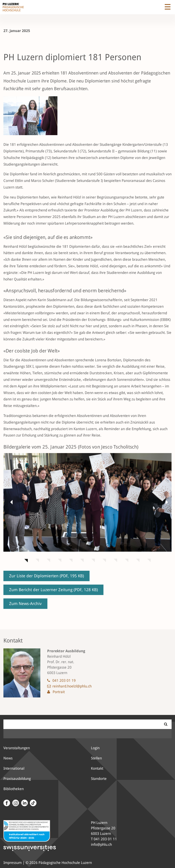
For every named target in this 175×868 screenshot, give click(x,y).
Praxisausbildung (17, 779)
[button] (10, 502)
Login (95, 748)
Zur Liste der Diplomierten (46, 576)
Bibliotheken (14, 789)
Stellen (96, 758)
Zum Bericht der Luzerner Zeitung (53, 590)
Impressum (13, 863)
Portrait (59, 692)
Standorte (99, 779)
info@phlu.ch (101, 844)
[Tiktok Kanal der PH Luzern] (33, 803)
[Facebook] (7, 803)
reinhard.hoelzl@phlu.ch (72, 686)
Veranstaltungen (17, 748)
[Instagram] (15, 803)
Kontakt (97, 768)
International (14, 768)
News (8, 758)
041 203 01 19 (64, 681)
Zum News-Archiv (25, 604)
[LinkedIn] (24, 803)
